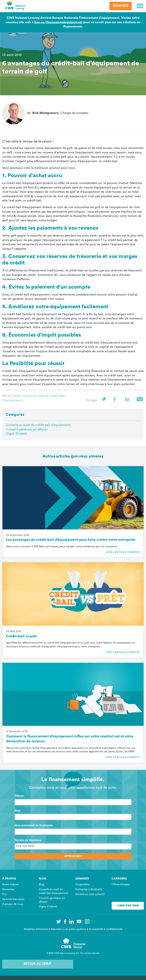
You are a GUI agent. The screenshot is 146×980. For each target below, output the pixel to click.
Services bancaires (13, 899)
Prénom (19, 796)
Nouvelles (8, 889)
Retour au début (37, 964)
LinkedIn (129, 401)
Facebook (117, 401)
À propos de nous (13, 904)
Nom (17, 811)
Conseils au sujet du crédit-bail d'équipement (38, 425)
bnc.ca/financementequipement (58, 22)
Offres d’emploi (121, 884)
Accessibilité (96, 929)
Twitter (105, 401)
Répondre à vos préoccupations (68, 929)
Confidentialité (114, 929)
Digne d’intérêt (16, 434)
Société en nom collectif (90, 894)
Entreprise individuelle (89, 889)
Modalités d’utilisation (36, 929)
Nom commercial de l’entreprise (34, 825)
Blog (41, 884)
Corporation (83, 884)
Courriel (140, 401)
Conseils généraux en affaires (27, 430)
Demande (121, 6)
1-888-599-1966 (128, 906)
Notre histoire (10, 884)
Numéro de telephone (28, 840)
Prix (4, 894)
